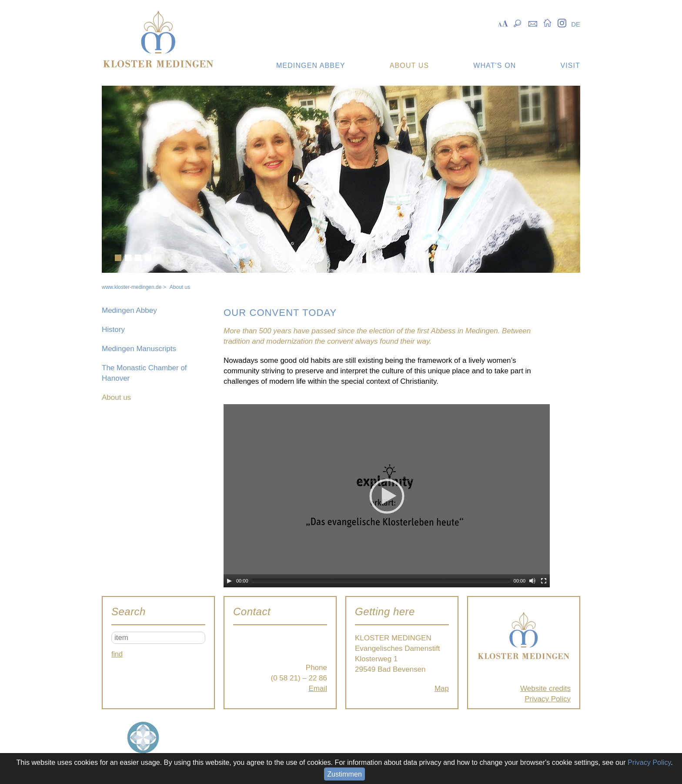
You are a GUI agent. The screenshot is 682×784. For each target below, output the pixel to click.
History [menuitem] (113, 330)
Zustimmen (344, 774)
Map (442, 689)
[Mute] (532, 581)
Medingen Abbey (311, 65)
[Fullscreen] (544, 581)
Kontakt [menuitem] (533, 23)
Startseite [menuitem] (547, 23)
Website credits (545, 689)
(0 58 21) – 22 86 (299, 678)
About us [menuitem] (116, 397)
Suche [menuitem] (518, 23)
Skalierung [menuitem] (503, 23)
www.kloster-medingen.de (132, 287)
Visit (570, 65)
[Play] (229, 581)
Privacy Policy (548, 699)
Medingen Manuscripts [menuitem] (139, 349)
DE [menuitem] (576, 24)
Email (318, 689)
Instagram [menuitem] (562, 23)
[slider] (381, 581)
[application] (387, 496)
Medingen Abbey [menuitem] (129, 310)
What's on (495, 65)
